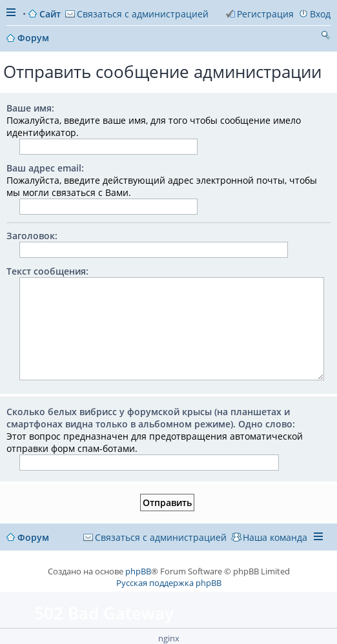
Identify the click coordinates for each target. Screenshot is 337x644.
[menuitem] (137, 14)
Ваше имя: (30, 108)
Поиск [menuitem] (325, 37)
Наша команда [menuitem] (275, 537)
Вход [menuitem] (320, 14)
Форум (33, 537)
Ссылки (12, 14)
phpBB (138, 571)
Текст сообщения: (47, 271)
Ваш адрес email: (45, 168)
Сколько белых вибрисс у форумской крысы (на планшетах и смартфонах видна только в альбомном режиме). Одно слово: (151, 418)
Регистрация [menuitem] (265, 14)
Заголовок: (32, 236)
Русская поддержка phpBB (169, 583)
